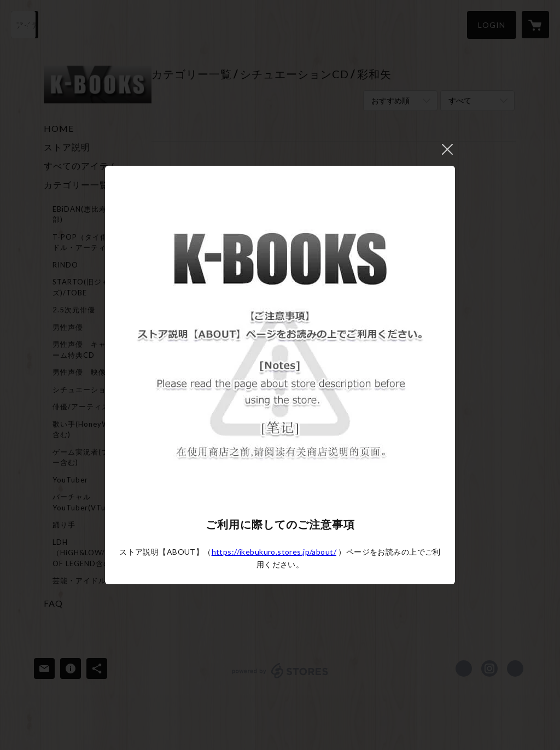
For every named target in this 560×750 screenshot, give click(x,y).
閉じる (447, 149)
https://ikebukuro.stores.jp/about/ (274, 552)
